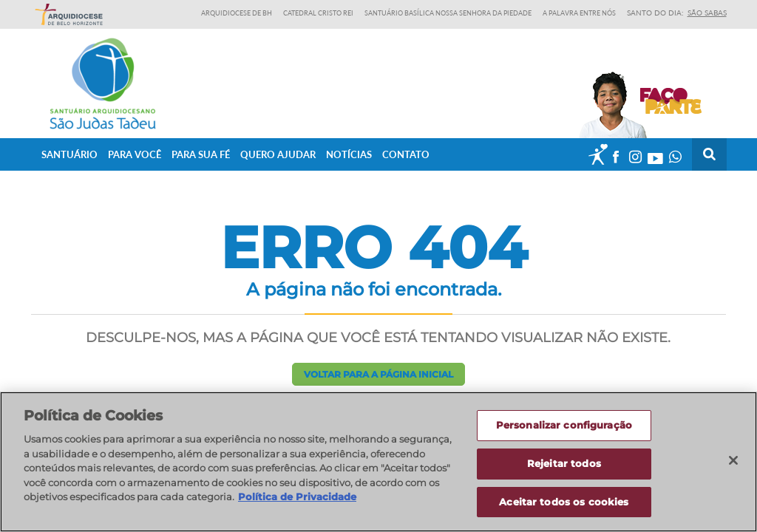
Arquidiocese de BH (237, 13)
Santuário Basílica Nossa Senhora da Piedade (448, 13)
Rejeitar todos (564, 469)
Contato (406, 154)
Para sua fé (201, 154)
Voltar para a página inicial (378, 374)
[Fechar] (733, 466)
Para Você (135, 154)
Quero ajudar (278, 154)
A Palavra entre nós (579, 13)
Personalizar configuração (564, 431)
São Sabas (707, 13)
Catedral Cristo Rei (318, 13)
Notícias (349, 154)
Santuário (69, 154)
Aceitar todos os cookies (564, 508)
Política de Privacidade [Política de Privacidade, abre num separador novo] (297, 502)
